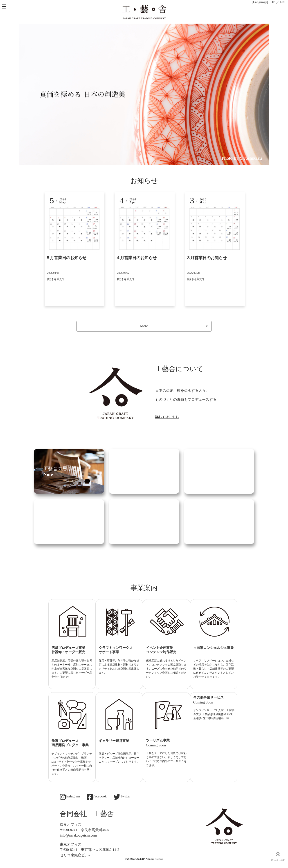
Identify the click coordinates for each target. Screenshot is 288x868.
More (174, 326)
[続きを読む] (55, 279)
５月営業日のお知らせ (66, 258)
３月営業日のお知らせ (207, 258)
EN (282, 2)
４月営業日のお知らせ (136, 258)
